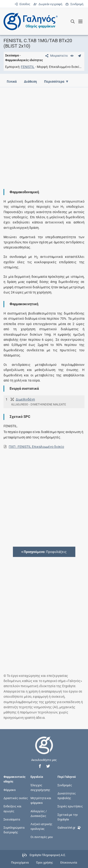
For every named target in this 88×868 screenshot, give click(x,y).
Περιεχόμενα (20, 862)
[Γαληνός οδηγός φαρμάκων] (29, 22)
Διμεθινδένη (25, 399)
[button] (40, 766)
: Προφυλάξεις (44, 552)
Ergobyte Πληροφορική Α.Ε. (48, 855)
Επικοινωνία (69, 862)
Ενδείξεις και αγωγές (12, 809)
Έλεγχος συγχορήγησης (40, 787)
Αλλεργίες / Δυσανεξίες (39, 813)
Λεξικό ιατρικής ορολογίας (41, 826)
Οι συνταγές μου (42, 837)
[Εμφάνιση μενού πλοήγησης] (81, 22)
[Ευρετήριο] (72, 56)
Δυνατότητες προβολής (67, 796)
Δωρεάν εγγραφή (48, 4)
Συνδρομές (65, 785)
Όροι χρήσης (45, 862)
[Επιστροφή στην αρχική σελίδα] (44, 750)
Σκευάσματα (12, 819)
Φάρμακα (10, 790)
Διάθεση (30, 82)
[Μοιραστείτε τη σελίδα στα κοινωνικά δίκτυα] (56, 56)
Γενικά (12, 82)
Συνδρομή (74, 4)
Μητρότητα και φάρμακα (41, 800)
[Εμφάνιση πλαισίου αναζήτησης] (73, 22)
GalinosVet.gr (69, 827)
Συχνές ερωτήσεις (70, 806)
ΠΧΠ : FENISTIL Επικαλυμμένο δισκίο (36, 447)
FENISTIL (28, 67)
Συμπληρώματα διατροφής (14, 830)
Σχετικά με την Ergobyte (68, 817)
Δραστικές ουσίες (16, 798)
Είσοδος (23, 4)
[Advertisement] (44, 135)
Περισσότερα (54, 82)
